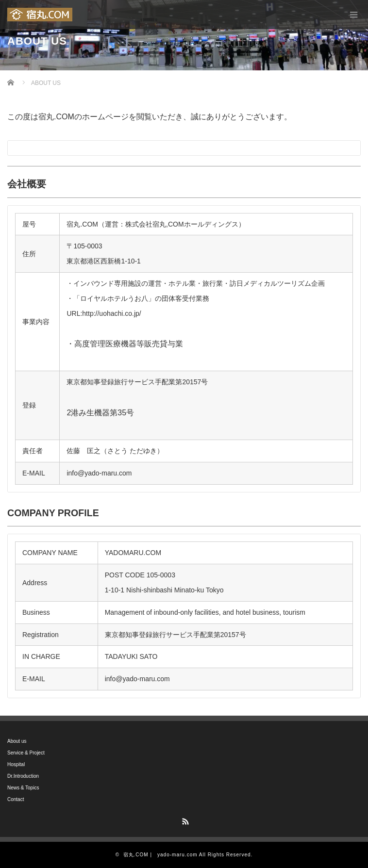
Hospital (16, 764)
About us (17, 741)
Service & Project (26, 753)
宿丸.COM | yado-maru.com (160, 855)
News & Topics (23, 788)
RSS (184, 820)
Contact (16, 799)
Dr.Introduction (23, 776)
